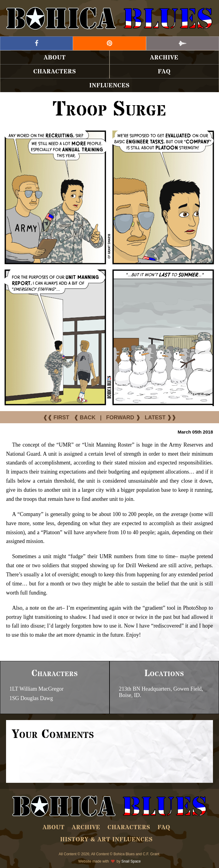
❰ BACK (85, 417)
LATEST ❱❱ (161, 417)
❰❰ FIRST (56, 417)
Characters (55, 72)
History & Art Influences (106, 840)
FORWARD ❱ (123, 417)
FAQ (164, 72)
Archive (164, 58)
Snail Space (131, 861)
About (55, 58)
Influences (109, 86)
